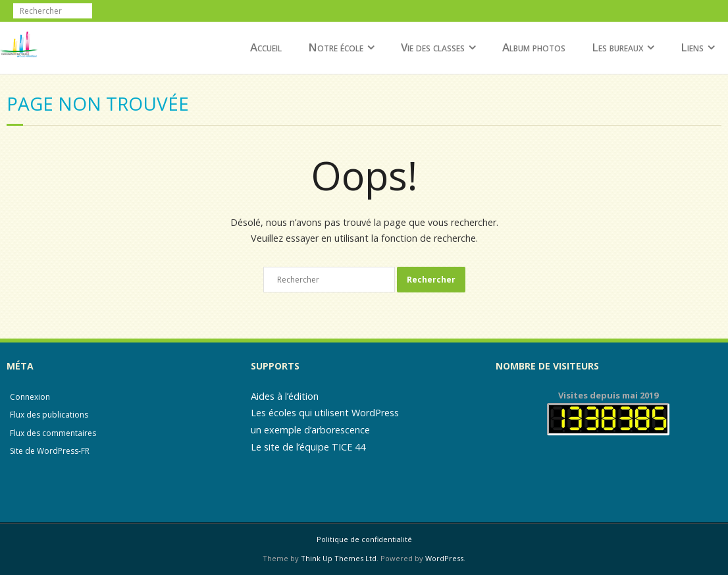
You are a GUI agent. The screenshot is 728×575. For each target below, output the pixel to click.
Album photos (534, 47)
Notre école (336, 47)
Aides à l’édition (285, 396)
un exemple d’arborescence (310, 430)
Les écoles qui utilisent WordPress (325, 413)
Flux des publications (49, 415)
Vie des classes (433, 47)
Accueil (266, 47)
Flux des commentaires (53, 433)
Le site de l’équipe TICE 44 (308, 447)
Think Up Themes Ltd (339, 558)
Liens (692, 47)
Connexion (30, 397)
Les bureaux (617, 47)
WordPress (444, 558)
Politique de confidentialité (364, 539)
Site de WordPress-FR (50, 451)
